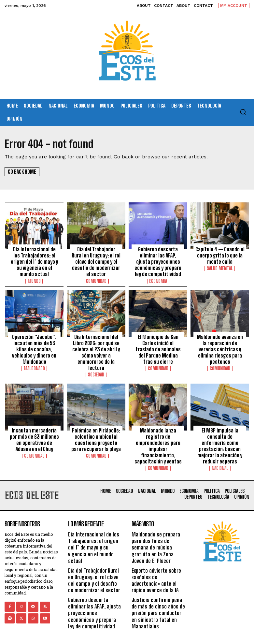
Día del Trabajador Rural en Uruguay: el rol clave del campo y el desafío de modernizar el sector (96, 258)
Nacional (220, 462)
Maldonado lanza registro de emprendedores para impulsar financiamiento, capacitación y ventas (158, 441)
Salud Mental (220, 268)
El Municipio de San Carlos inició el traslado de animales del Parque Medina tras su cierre (158, 346)
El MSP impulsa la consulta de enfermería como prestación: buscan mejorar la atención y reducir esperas (220, 441)
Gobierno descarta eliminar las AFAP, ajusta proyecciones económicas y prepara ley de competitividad (158, 261)
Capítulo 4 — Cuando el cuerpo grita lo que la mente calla (220, 255)
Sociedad (96, 371)
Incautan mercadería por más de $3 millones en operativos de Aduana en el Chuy (34, 435)
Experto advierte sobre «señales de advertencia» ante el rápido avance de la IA (157, 566)
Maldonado (34, 365)
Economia (158, 279)
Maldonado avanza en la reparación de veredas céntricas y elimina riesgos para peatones (220, 346)
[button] (243, 112)
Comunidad (96, 273)
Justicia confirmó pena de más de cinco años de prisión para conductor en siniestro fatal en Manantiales (159, 598)
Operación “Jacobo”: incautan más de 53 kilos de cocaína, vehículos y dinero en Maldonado (34, 346)
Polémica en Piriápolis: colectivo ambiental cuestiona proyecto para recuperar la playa (96, 435)
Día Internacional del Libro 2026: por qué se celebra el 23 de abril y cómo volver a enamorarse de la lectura (96, 349)
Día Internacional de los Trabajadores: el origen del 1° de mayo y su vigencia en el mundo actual (34, 261)
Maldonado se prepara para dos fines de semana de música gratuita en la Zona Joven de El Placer (158, 538)
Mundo (34, 279)
